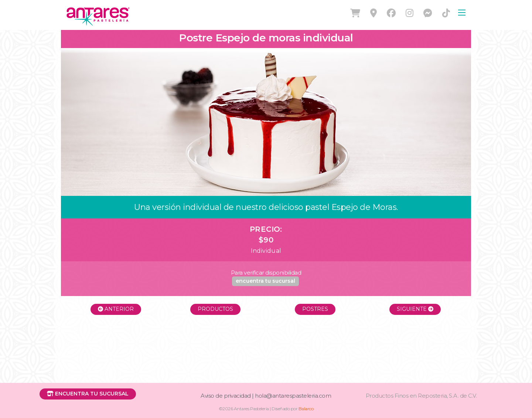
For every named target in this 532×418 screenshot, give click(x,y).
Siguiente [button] (415, 309)
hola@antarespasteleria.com (293, 396)
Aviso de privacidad (226, 396)
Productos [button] (215, 309)
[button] (265, 281)
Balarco (306, 409)
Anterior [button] (116, 309)
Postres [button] (315, 309)
